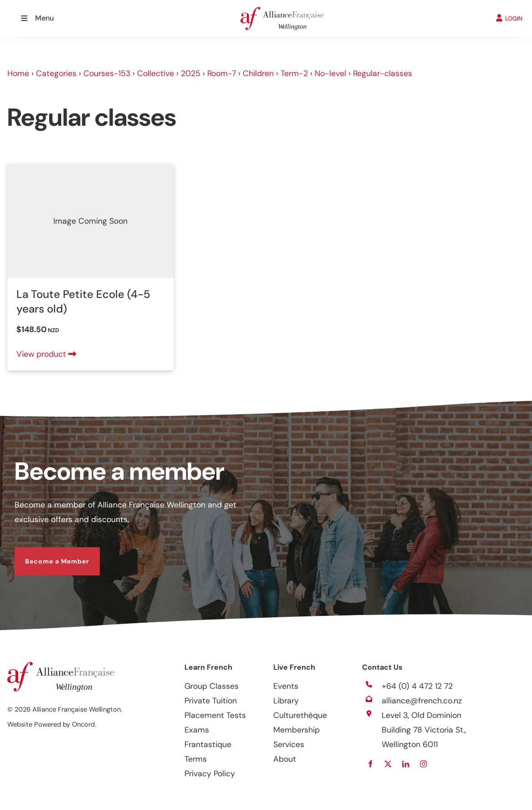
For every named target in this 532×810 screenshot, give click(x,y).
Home (18, 73)
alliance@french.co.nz (422, 701)
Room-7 (222, 73)
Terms (196, 759)
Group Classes (212, 686)
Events (286, 686)
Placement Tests (215, 715)
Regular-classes (383, 73)
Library (286, 701)
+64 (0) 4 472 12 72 (417, 686)
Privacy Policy (210, 774)
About (285, 759)
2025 (191, 73)
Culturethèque (300, 715)
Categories (56, 73)
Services (289, 744)
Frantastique (208, 744)
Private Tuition (211, 701)
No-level (330, 73)
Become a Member (47, 554)
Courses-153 (107, 73)
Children (258, 73)
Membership (297, 730)
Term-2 (294, 73)
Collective (156, 73)
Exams (197, 730)
